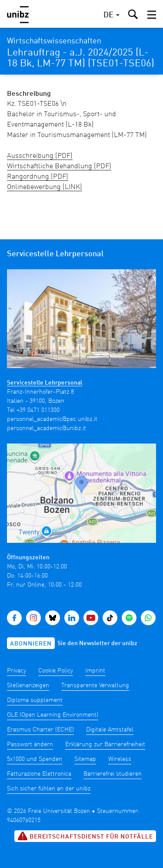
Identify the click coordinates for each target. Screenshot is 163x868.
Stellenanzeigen (28, 685)
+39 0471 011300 (38, 410)
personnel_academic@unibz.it (47, 428)
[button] (152, 15)
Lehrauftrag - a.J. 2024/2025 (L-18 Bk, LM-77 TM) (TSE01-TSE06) (81, 58)
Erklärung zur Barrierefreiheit (105, 744)
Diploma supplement (35, 700)
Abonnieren (31, 644)
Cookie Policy (56, 671)
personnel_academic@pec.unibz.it (52, 419)
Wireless (120, 759)
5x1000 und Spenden (35, 759)
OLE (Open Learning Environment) (53, 715)
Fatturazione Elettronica (39, 774)
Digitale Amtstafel (110, 730)
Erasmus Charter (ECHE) (40, 730)
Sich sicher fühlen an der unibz (49, 789)
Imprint (95, 671)
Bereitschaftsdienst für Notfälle (85, 836)
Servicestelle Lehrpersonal (45, 383)
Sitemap (85, 759)
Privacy (17, 671)
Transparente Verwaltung (95, 685)
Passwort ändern (30, 744)
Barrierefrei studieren (113, 774)
